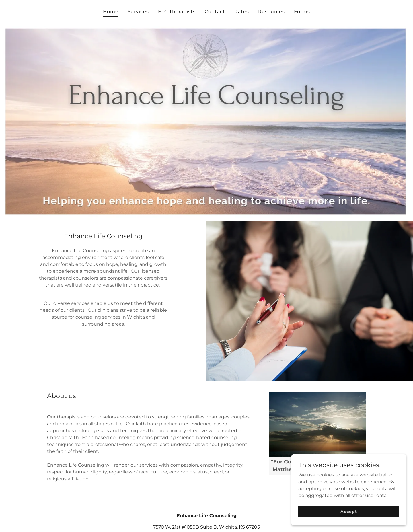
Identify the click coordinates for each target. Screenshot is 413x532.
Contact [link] (215, 12)
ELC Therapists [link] (177, 12)
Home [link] (111, 12)
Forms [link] (302, 12)
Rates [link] (242, 12)
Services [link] (138, 12)
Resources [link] (271, 12)
